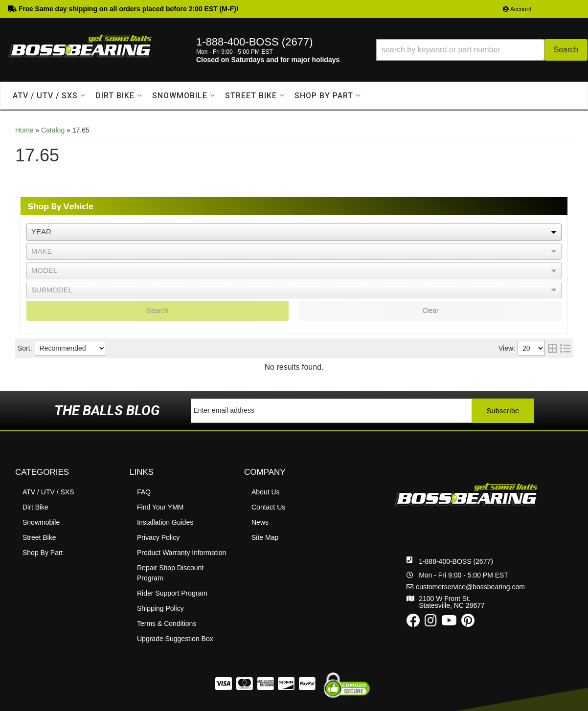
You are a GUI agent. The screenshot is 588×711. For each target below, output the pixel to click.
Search (158, 311)
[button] (482, 50)
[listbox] (294, 232)
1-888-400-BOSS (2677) (456, 561)
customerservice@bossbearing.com (470, 587)
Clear (430, 311)
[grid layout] (553, 348)
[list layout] (565, 348)
